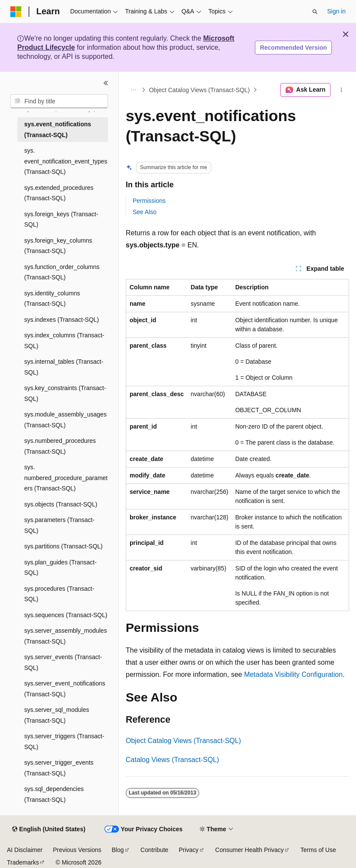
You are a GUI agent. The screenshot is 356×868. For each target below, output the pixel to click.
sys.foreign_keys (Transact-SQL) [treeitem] (61, 219)
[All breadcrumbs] (133, 90)
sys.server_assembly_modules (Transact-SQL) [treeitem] (65, 636)
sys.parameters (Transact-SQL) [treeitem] (59, 525)
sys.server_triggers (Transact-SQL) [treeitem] (64, 741)
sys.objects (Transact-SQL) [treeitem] (61, 504)
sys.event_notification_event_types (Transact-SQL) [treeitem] (66, 161)
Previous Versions (77, 850)
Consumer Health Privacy (250, 850)
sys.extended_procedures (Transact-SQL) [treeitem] (59, 193)
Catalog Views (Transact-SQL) (172, 760)
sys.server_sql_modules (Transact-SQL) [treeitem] (57, 715)
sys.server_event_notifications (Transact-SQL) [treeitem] (65, 689)
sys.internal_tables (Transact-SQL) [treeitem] (64, 367)
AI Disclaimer (25, 850)
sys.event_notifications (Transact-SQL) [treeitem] (58, 130)
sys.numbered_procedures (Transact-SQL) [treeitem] (60, 446)
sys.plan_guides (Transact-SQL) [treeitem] (60, 568)
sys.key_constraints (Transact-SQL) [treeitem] (65, 393)
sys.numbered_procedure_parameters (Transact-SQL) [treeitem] (66, 478)
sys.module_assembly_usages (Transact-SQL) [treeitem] (65, 420)
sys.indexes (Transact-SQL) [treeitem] (62, 320)
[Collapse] (106, 83)
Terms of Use (318, 850)
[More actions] (342, 90)
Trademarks (23, 862)
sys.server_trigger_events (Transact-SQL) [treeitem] (59, 768)
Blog (118, 850)
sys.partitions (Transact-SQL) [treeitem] (64, 546)
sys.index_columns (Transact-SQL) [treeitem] (64, 341)
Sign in (336, 11)
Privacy (189, 850)
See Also (145, 212)
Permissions (149, 201)
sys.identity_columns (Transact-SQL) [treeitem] (52, 299)
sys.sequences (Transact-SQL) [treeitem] (66, 615)
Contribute (154, 850)
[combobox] (59, 101)
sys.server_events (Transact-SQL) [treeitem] (63, 662)
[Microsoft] (16, 12)
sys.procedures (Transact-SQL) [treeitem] (59, 594)
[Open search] (315, 12)
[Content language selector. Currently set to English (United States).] (49, 830)
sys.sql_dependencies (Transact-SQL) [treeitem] (54, 794)
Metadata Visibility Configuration (293, 674)
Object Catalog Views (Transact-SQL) (199, 90)
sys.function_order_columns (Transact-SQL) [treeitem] (62, 272)
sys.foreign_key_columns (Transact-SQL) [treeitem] (58, 246)
